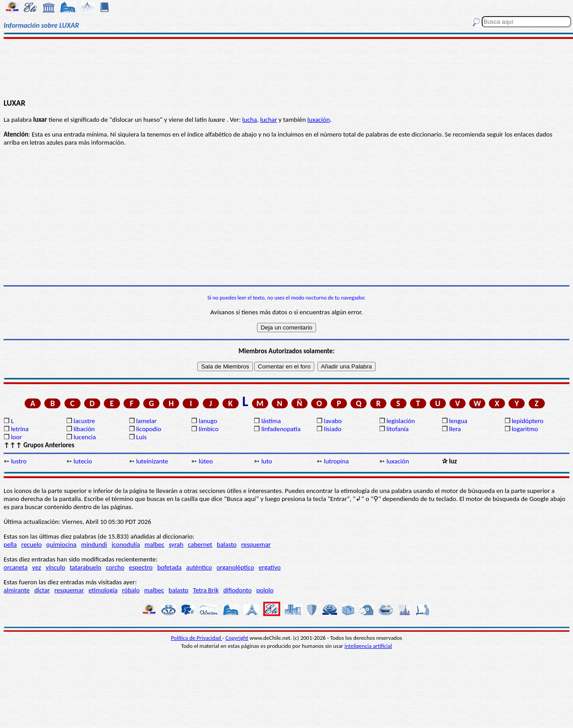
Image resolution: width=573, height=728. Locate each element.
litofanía (398, 429)
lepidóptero (528, 421)
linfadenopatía (281, 429)
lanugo (208, 421)
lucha (250, 120)
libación (84, 429)
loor (16, 437)
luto (267, 461)
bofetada (169, 567)
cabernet (200, 544)
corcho (115, 567)
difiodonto (238, 590)
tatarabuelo (86, 567)
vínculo (56, 567)
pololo (265, 590)
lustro (19, 461)
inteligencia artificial (368, 646)
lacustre (84, 421)
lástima (271, 421)
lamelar (146, 421)
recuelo (32, 544)
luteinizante (152, 461)
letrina (20, 429)
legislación (400, 421)
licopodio (149, 429)
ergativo (270, 567)
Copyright (237, 638)
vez (37, 567)
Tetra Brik (206, 590)
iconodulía (126, 544)
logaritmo (525, 429)
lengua (458, 421)
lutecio (83, 461)
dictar (42, 590)
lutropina (336, 461)
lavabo (333, 421)
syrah (176, 544)
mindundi (94, 544)
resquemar (256, 544)
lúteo (206, 461)
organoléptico (235, 567)
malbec (154, 544)
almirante (17, 590)
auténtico (199, 567)
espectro (141, 567)
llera (455, 429)
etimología (103, 590)
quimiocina (61, 544)
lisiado (332, 429)
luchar (269, 120)
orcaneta (16, 567)
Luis (141, 437)
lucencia (85, 437)
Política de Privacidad (197, 638)
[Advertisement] (287, 68)
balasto (227, 544)
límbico (209, 429)
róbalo (131, 590)
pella (10, 544)
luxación (319, 120)
